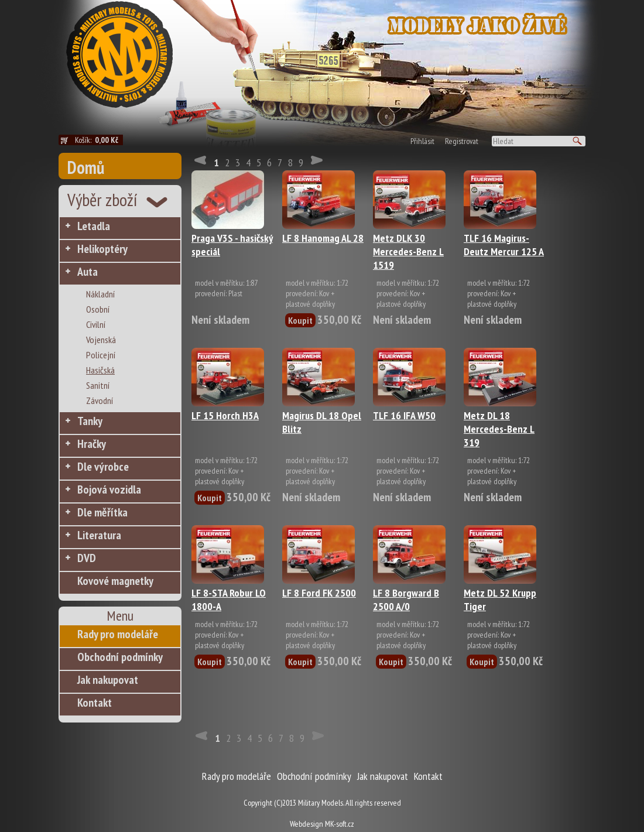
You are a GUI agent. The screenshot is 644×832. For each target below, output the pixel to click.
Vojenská (101, 340)
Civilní (96, 324)
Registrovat (462, 141)
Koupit (300, 320)
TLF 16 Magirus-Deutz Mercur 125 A (504, 245)
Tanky (90, 421)
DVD (87, 558)
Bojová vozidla (109, 489)
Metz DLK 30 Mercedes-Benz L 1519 (408, 251)
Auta (88, 272)
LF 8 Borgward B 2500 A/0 (406, 600)
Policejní (101, 355)
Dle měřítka (102, 512)
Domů (86, 167)
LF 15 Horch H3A (225, 415)
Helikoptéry (102, 249)
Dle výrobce (103, 467)
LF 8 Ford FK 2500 (319, 593)
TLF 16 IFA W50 (404, 415)
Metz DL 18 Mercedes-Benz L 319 (499, 429)
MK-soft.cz (340, 824)
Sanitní (98, 385)
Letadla (94, 226)
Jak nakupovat (108, 680)
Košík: (99, 140)
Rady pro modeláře (118, 634)
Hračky (92, 444)
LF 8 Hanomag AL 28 (323, 238)
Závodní (100, 400)
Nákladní (100, 294)
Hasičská (100, 370)
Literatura (99, 535)
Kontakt (95, 703)
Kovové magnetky (115, 581)
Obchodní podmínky (120, 657)
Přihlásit (422, 141)
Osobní (98, 309)
